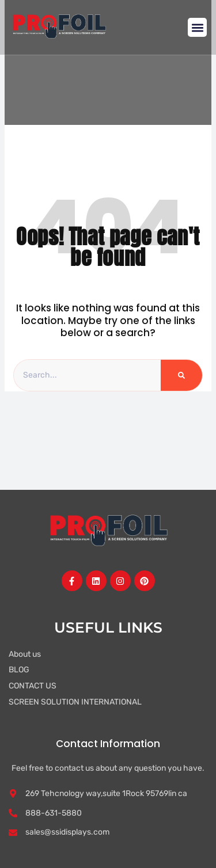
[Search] (181, 375)
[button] (197, 27)
